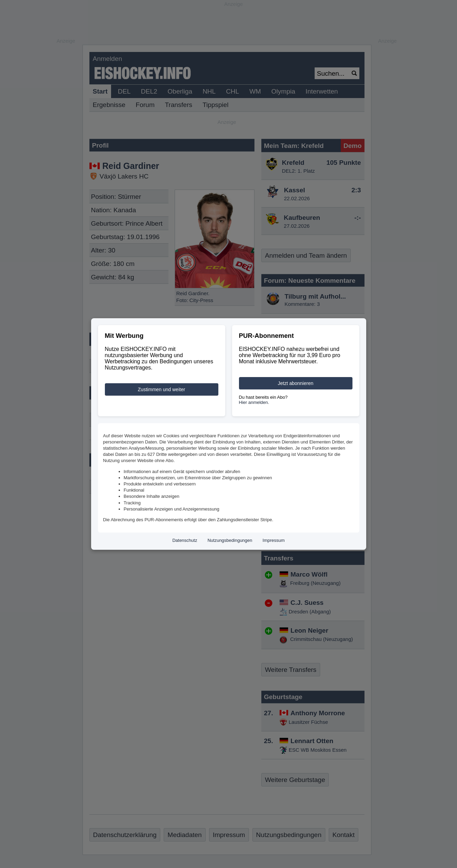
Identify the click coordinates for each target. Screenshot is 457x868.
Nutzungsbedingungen (230, 540)
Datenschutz (185, 540)
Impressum (274, 540)
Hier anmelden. (254, 402)
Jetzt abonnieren (296, 383)
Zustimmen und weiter (162, 389)
